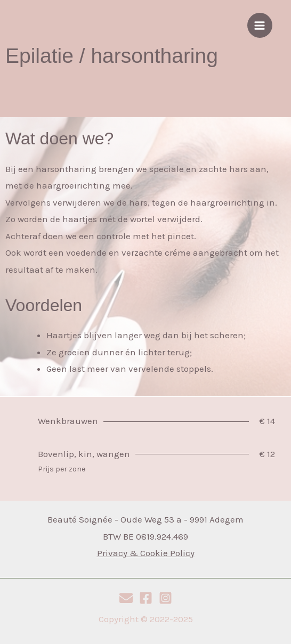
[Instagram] (165, 598)
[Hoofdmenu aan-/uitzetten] (260, 26)
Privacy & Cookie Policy (146, 553)
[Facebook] (146, 598)
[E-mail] (126, 598)
